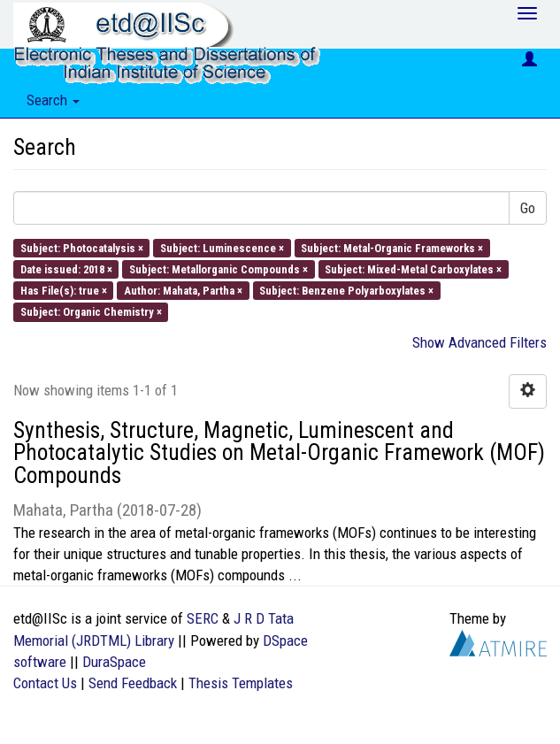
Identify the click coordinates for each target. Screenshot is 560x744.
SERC (203, 618)
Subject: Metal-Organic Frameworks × (392, 247)
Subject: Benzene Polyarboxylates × (346, 291)
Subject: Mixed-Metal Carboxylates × (413, 268)
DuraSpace (114, 662)
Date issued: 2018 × (66, 268)
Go (528, 208)
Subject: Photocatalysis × (82, 247)
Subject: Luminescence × (222, 247)
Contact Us (45, 683)
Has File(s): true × (64, 291)
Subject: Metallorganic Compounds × (219, 268)
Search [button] (53, 100)
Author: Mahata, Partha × (183, 291)
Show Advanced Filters (479, 342)
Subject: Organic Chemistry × (91, 312)
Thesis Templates (241, 683)
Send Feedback (133, 683)
